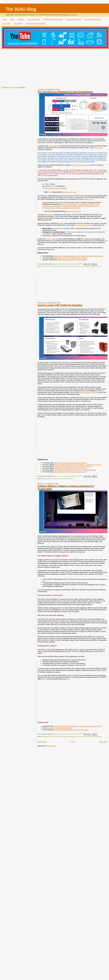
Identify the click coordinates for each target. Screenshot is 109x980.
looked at (50, 215)
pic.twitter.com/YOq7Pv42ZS (70, 208)
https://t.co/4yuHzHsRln (69, 204)
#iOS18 (81, 206)
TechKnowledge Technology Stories (60, 728)
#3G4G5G (92, 204)
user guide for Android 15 (83, 225)
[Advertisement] (54, 67)
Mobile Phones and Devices (73, 266)
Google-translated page (82, 165)
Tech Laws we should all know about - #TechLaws (71, 730)
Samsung (92, 266)
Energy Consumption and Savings (58, 737)
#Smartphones (67, 206)
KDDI (63, 266)
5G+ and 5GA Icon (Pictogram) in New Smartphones (65, 92)
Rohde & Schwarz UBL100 (88, 392)
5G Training (7, 24)
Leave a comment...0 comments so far (68, 264)
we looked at (53, 146)
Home (5, 19)
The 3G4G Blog (21, 9)
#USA (93, 206)
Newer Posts (42, 742)
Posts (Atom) (52, 746)
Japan (59, 266)
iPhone (54, 266)
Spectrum (56, 479)
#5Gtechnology (48, 206)
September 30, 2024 (74, 211)
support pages (88, 199)
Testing (62, 479)
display (62, 223)
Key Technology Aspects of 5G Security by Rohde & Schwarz (75, 470)
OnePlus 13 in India (52, 239)
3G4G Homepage (34, 19)
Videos (72, 479)
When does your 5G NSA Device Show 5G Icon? (71, 258)
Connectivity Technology (93, 19)
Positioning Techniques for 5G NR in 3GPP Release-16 (73, 466)
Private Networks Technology (36, 24)
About (12, 19)
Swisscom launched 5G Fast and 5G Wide (72, 260)
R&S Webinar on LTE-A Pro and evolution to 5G (70, 472)
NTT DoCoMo (85, 266)
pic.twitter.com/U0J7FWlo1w (57, 188)
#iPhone (75, 206)
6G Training (18, 24)
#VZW (58, 208)
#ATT (97, 206)
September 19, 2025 (69, 192)
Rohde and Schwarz (48, 479)
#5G (98, 204)
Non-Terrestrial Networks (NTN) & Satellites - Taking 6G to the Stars (78, 465)
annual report (98, 148)
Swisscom (98, 266)
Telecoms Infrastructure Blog (53, 19)
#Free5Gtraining (83, 204)
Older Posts (103, 742)
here (45, 679)
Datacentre (45, 737)
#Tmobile (46, 208)
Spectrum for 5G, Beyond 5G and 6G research (71, 468)
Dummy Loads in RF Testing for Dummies (60, 305)
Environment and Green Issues (77, 737)
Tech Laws (89, 737)
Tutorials (67, 479)
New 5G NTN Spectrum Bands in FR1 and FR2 (70, 463)
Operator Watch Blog (73, 19)
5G (43, 266)
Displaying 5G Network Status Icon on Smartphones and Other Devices (78, 256)
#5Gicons (87, 206)
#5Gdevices (57, 206)
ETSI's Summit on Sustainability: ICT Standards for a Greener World (78, 726)
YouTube (21, 19)
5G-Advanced (48, 266)
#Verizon (52, 208)
